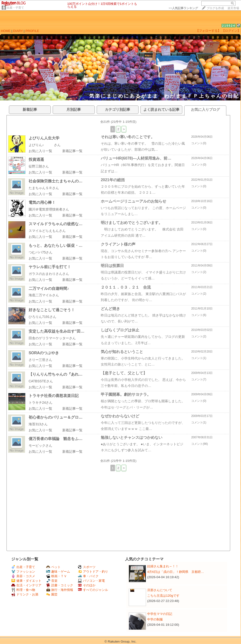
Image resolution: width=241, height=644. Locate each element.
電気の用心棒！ (42, 202)
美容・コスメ (23, 576)
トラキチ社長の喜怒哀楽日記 (54, 396)
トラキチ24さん (41, 402)
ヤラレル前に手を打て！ (50, 267)
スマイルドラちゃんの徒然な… (56, 224)
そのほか (87, 585)
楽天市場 (233, 8)
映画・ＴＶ (57, 576)
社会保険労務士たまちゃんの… (56, 181)
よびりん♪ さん (45, 145)
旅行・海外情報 (60, 590)
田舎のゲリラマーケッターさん (52, 338)
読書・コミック (60, 585)
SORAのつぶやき (44, 353)
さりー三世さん (40, 360)
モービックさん (40, 446)
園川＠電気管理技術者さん (49, 209)
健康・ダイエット (26, 581)
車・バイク (88, 576)
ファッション (23, 572)
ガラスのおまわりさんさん (49, 274)
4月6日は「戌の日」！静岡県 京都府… (176, 572)
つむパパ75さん (41, 252)
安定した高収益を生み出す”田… (57, 331)
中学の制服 (155, 619)
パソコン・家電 (91, 581)
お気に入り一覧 (40, 151)
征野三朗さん (39, 166)
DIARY (18, 31)
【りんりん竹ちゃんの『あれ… (56, 374)
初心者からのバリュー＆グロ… (56, 417)
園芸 (52, 594)
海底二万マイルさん (44, 295)
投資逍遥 (36, 159)
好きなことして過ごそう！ (52, 310)
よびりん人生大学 (44, 138)
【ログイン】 (231, 31)
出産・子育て (15, 8)
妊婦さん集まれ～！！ (163, 566)
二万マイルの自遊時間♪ (49, 288)
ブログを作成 (215, 8)
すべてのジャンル (93, 590)
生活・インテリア (26, 585)
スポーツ (87, 567)
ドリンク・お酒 (25, 594)
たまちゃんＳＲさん (44, 188)
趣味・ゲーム (58, 572)
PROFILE (32, 31)
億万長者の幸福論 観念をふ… (56, 439)
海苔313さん (38, 424)
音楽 (52, 581)
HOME (6, 31)
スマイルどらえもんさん (47, 231)
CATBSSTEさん (41, 381)
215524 (229, 26)
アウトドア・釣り (93, 572)
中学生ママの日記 (160, 614)
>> (183, 8)
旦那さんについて (160, 590)
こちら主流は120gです (163, 596)
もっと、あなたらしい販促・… (56, 245)
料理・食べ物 (23, 590)
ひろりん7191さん (42, 317)
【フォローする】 (208, 31)
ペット (53, 567)
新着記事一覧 (72, 151)
